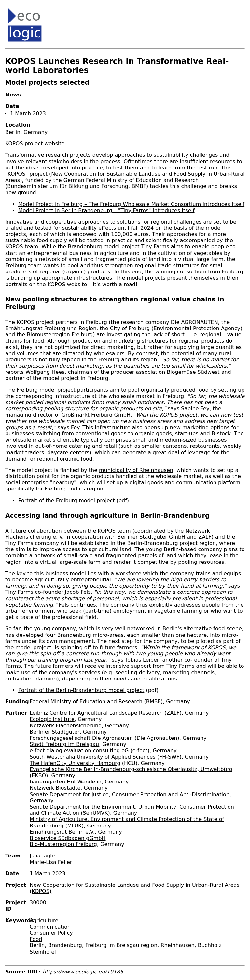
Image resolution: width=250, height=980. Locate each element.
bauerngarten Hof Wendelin (66, 782)
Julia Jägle (42, 856)
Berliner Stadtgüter (55, 732)
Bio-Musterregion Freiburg (63, 844)
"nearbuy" (63, 483)
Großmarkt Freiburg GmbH (96, 415)
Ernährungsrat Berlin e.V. (62, 832)
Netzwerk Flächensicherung (66, 726)
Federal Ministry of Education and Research (86, 702)
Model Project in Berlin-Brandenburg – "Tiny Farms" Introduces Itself (106, 210)
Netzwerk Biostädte (55, 788)
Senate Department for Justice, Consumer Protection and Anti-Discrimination (130, 794)
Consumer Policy (51, 933)
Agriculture (44, 921)
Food (36, 939)
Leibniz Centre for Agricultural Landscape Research (96, 713)
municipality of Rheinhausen (136, 470)
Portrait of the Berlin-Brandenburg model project (81, 690)
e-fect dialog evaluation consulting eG (79, 750)
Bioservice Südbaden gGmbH (68, 838)
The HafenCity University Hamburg (75, 763)
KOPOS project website (35, 144)
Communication (50, 927)
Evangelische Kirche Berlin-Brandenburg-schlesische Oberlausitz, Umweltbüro (131, 769)
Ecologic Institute (52, 719)
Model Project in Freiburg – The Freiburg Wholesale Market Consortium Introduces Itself (131, 204)
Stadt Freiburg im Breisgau (64, 744)
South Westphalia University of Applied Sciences (93, 757)
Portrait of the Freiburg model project (67, 500)
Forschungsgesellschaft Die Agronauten (81, 738)
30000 (38, 903)
